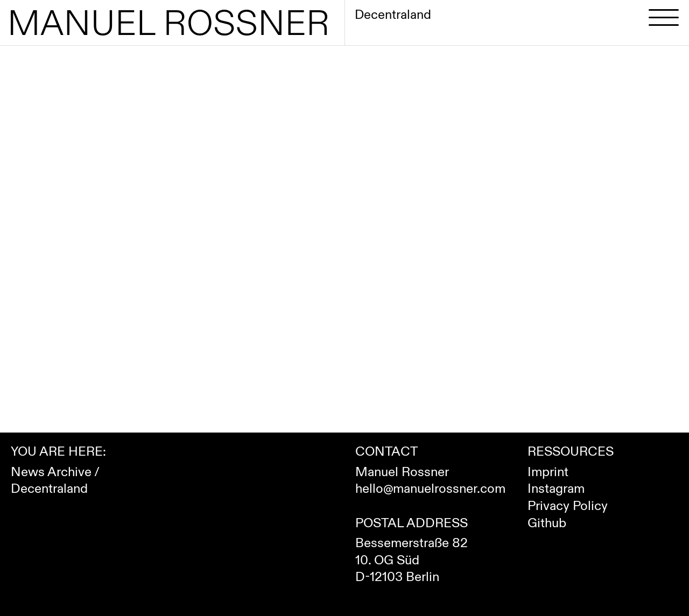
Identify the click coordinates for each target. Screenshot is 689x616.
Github (547, 523)
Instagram (556, 489)
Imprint (548, 472)
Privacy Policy (568, 506)
